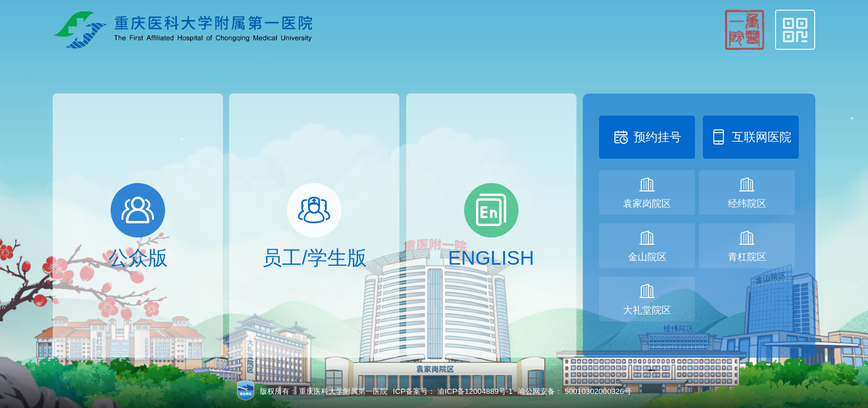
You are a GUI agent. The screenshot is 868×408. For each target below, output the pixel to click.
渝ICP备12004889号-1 (475, 391)
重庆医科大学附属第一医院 (343, 391)
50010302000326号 (598, 391)
